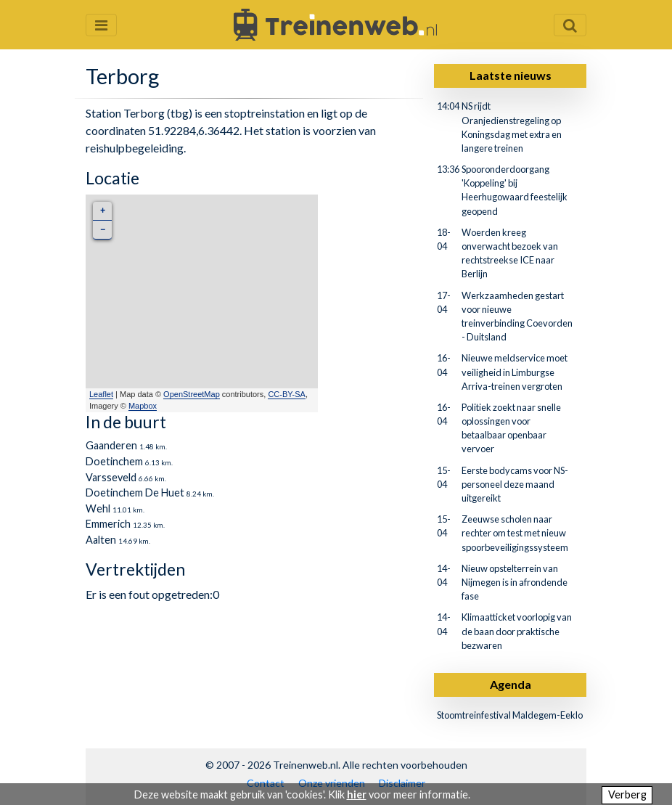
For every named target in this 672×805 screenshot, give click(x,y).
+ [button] (103, 211)
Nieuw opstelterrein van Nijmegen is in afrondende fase (515, 582)
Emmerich (108, 524)
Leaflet (101, 394)
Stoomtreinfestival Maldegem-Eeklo (510, 715)
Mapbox (143, 406)
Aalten (101, 540)
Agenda (511, 684)
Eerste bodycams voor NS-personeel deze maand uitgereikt (515, 484)
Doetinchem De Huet (135, 493)
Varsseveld (111, 477)
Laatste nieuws (511, 75)
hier (357, 794)
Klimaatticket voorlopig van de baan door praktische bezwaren (517, 631)
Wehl (98, 508)
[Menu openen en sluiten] (101, 25)
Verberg (627, 794)
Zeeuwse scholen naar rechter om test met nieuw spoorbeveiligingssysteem (515, 533)
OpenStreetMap (192, 394)
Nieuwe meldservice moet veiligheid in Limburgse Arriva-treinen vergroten (515, 372)
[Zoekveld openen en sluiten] (570, 25)
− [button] (103, 230)
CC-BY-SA (287, 394)
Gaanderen (111, 445)
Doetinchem (114, 461)
